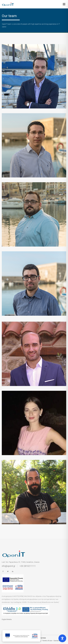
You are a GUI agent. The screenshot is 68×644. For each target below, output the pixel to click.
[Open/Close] (64, 4)
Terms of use (47, 641)
